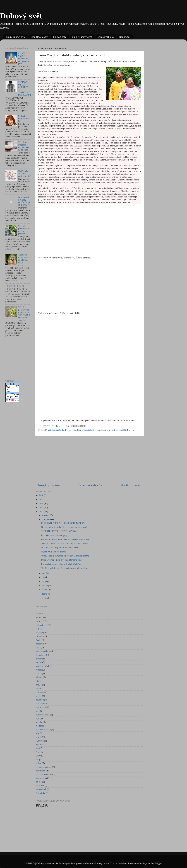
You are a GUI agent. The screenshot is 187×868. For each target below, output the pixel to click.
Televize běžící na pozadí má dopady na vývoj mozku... (65, 543)
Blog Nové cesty (39, 37)
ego (38, 718)
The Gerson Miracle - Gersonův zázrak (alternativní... (65, 568)
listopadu (46, 519)
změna (39, 782)
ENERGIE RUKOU (15, 286)
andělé (39, 685)
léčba (38, 629)
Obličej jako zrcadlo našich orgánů (25, 174)
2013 (42, 508)
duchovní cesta (43, 715)
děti (37, 689)
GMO (38, 756)
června (45, 586)
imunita (39, 722)
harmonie (40, 786)
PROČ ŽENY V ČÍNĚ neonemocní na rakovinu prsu (24, 58)
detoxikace (41, 655)
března (45, 598)
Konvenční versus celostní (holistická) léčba (61, 564)
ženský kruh (41, 789)
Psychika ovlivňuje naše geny (54, 535)
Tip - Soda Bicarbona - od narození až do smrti (24, 146)
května (45, 590)
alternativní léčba (43, 651)
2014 (42, 504)
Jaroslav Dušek (106, 37)
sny (37, 733)
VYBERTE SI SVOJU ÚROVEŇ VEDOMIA (60, 531)
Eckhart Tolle (60, 37)
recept (39, 670)
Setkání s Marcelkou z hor (24, 119)
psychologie (41, 700)
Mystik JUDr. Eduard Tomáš (54, 552)
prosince (46, 515)
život (38, 752)
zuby (38, 748)
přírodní (39, 659)
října (44, 573)
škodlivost (40, 704)
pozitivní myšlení (43, 730)
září (43, 577)
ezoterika (40, 644)
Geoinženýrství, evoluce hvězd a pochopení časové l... (65, 527)
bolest (39, 763)
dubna (45, 594)
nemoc (39, 621)
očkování (40, 692)
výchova (40, 741)
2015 (41, 500)
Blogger (158, 863)
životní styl (41, 793)
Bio (37, 681)
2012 (42, 512)
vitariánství (41, 778)
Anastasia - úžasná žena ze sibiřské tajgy (24, 259)
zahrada (39, 745)
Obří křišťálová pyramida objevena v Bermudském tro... (66, 556)
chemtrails (41, 771)
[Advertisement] (21, 359)
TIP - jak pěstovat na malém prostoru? (23, 230)
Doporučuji (125, 37)
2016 (42, 495)
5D (37, 711)
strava (39, 674)
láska (38, 648)
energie (39, 633)
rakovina (40, 636)
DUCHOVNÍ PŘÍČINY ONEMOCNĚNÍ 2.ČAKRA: (24, 201)
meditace (40, 726)
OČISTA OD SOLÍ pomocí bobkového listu (60, 548)
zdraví (39, 618)
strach (39, 737)
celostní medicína (44, 767)
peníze (39, 696)
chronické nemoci (44, 774)
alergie (39, 760)
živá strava (41, 707)
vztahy (39, 662)
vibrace (39, 677)
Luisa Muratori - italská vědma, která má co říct (62, 560)
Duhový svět (21, 16)
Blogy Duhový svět (16, 37)
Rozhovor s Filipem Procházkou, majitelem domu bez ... (66, 539)
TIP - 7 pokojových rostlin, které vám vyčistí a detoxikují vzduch (24, 314)
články (39, 640)
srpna (44, 582)
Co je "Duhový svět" (82, 37)
